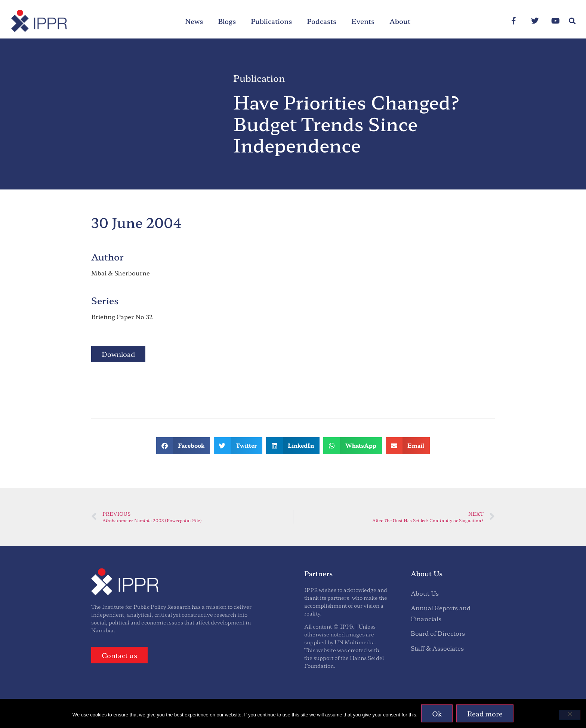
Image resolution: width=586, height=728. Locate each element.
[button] (572, 21)
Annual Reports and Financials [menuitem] (441, 613)
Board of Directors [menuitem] (438, 633)
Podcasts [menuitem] (322, 21)
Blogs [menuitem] (227, 21)
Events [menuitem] (363, 21)
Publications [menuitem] (271, 21)
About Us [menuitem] (425, 593)
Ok (437, 713)
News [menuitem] (194, 21)
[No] (570, 715)
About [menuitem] (400, 21)
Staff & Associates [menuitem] (437, 648)
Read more (485, 713)
